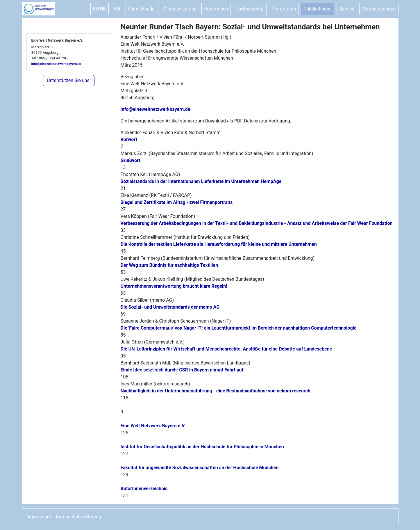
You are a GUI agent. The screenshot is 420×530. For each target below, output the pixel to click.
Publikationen (318, 9)
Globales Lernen (180, 9)
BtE (117, 9)
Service (347, 9)
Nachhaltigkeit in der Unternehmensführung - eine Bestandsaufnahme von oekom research (216, 391)
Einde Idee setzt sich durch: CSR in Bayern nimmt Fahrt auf (182, 370)
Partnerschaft (250, 9)
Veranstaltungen (379, 9)
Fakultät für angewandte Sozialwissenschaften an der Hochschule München (200, 468)
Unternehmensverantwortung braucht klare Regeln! (174, 286)
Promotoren (284, 9)
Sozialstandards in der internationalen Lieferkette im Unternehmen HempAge (201, 181)
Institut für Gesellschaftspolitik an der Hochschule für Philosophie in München (202, 447)
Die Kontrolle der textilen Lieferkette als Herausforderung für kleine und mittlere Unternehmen (219, 244)
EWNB (100, 9)
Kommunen (216, 9)
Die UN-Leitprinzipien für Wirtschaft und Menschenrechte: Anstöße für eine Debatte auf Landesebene (226, 349)
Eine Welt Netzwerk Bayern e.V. (153, 426)
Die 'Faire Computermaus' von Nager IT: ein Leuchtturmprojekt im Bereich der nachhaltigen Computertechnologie (239, 328)
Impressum (40, 517)
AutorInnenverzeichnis (144, 489)
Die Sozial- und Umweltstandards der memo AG (170, 307)
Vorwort (129, 139)
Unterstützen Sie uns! (69, 80)
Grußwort (131, 160)
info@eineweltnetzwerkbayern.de (57, 64)
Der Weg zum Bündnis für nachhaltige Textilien (169, 265)
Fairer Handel (142, 9)
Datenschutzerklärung (78, 517)
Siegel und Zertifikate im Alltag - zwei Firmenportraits (177, 202)
